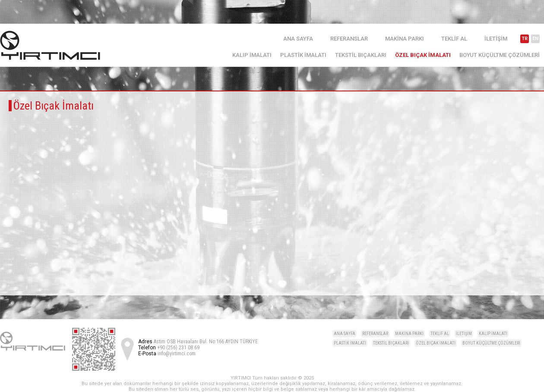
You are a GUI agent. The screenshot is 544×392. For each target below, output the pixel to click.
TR (525, 39)
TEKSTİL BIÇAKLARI (361, 55)
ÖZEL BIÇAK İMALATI (423, 55)
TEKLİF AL (454, 39)
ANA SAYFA (298, 39)
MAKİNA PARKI (405, 39)
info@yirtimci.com (177, 354)
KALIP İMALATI (252, 55)
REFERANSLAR (349, 39)
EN (535, 39)
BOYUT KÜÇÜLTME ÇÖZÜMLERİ (500, 55)
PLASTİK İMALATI (303, 55)
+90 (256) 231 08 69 (178, 348)
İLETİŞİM (496, 39)
